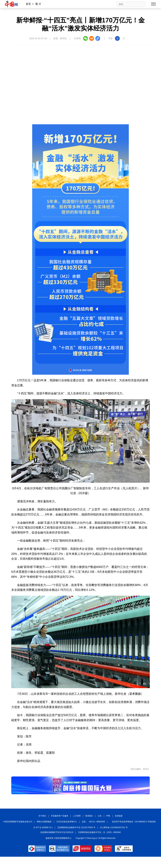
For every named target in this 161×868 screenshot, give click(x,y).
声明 (108, 816)
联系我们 (89, 816)
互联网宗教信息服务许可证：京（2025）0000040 (99, 832)
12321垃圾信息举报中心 (67, 822)
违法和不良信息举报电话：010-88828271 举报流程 (134, 822)
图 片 (38, 4)
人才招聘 (77, 816)
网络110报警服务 (44, 822)
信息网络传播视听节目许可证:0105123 (57, 832)
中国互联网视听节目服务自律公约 (18, 822)
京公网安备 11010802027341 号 (114, 827)
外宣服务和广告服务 (60, 816)
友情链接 (119, 816)
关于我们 (42, 816)
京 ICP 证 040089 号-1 (43, 827)
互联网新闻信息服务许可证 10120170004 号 (76, 827)
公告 (100, 816)
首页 (28, 4)
